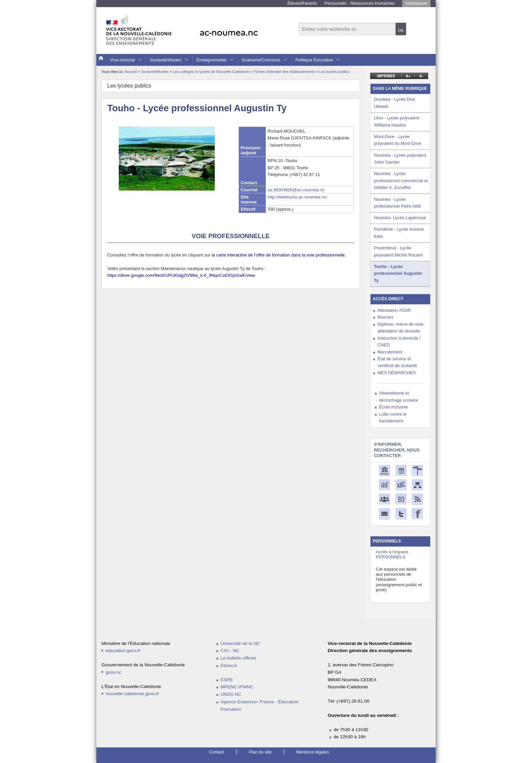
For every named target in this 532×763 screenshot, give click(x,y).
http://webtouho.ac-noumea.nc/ (298, 197)
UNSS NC (231, 694)
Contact (216, 752)
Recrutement (390, 352)
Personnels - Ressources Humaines (359, 3)
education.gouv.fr (123, 651)
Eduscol (229, 665)
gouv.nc (113, 672)
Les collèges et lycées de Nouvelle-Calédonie (212, 72)
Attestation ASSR (394, 310)
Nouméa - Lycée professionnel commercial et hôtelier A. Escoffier (401, 180)
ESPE (227, 680)
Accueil (131, 72)
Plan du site (260, 752)
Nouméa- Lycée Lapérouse (400, 218)
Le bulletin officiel (238, 658)
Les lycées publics (334, 72)
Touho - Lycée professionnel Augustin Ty (398, 273)
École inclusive (393, 407)
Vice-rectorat (122, 60)
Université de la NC (240, 643)
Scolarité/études (165, 60)
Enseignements (212, 60)
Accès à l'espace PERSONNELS (392, 554)
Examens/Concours (261, 60)
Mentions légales (312, 752)
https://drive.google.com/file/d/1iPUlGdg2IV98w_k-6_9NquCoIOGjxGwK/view (181, 275)
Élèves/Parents (302, 3)
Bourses (385, 317)
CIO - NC (230, 651)
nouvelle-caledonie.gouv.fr (132, 694)
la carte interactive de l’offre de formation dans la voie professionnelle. (279, 255)
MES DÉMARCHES (396, 373)
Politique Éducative (314, 60)
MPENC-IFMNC (237, 687)
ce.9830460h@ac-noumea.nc (296, 190)
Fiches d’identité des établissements (285, 72)
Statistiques (416, 3)
